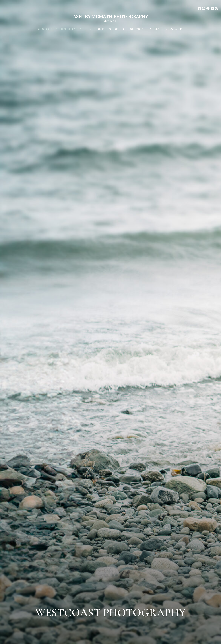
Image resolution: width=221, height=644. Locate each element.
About (155, 29)
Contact (174, 29)
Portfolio (95, 29)
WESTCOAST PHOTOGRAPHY (60, 29)
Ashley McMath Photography (110, 16)
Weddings (117, 29)
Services (138, 29)
